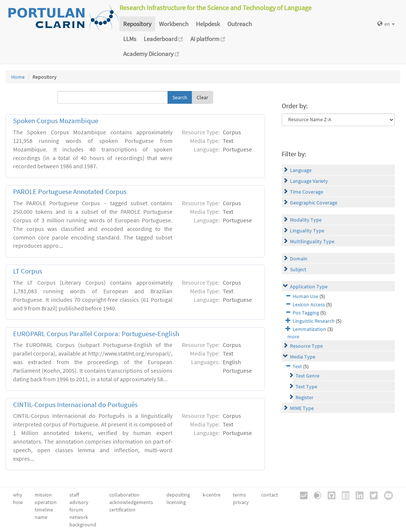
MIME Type (302, 408)
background (83, 525)
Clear (202, 97)
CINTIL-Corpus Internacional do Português (75, 405)
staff (74, 495)
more (293, 337)
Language (301, 170)
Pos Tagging (306, 313)
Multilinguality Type (312, 241)
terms (239, 495)
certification (122, 510)
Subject (298, 269)
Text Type (306, 387)
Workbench (174, 24)
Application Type (309, 287)
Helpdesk (208, 24)
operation (46, 502)
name (41, 517)
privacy (241, 502)
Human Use (305, 296)
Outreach (240, 24)
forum (76, 510)
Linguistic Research (314, 321)
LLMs (130, 39)
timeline (44, 510)
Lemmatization (309, 329)
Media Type (303, 357)
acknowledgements (131, 502)
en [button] (386, 24)
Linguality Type (307, 231)
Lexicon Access (309, 304)
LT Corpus (28, 271)
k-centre (212, 495)
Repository (137, 24)
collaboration (124, 495)
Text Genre (307, 376)
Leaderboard (163, 39)
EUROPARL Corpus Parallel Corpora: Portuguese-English (96, 334)
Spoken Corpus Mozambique (56, 121)
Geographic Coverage (314, 203)
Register (304, 397)
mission (43, 495)
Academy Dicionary (151, 54)
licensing (176, 502)
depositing (178, 495)
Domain (299, 259)
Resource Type (306, 346)
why (18, 495)
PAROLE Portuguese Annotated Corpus (70, 192)
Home (18, 77)
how (18, 502)
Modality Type (306, 220)
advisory (79, 502)
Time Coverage (307, 192)
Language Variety (309, 181)
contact (270, 495)
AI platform (208, 39)
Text (297, 366)
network (79, 517)
